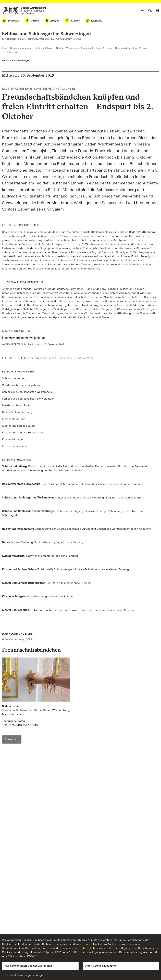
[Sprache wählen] (157, 11)
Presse (143, 48)
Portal (7, 52)
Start (5, 48)
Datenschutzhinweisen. (94, 948)
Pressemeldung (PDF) (18, 639)
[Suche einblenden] (16, 52)
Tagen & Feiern (104, 48)
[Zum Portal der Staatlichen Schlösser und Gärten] (24, 11)
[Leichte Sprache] (142, 11)
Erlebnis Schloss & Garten (49, 48)
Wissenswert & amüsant (80, 48)
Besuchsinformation (21, 48)
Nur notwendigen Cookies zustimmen (28, 966)
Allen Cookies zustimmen (101, 966)
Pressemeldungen (21, 60)
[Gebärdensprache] (150, 11)
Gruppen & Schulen (126, 48)
